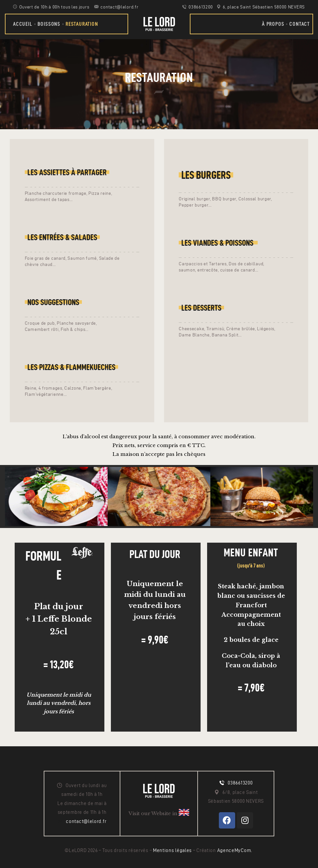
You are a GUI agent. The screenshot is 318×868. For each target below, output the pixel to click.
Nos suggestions (53, 302)
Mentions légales (173, 850)
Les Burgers (206, 175)
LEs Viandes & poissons (218, 243)
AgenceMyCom (234, 850)
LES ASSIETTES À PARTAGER (67, 172)
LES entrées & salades (62, 237)
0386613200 (240, 783)
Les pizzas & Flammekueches (71, 367)
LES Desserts (201, 308)
